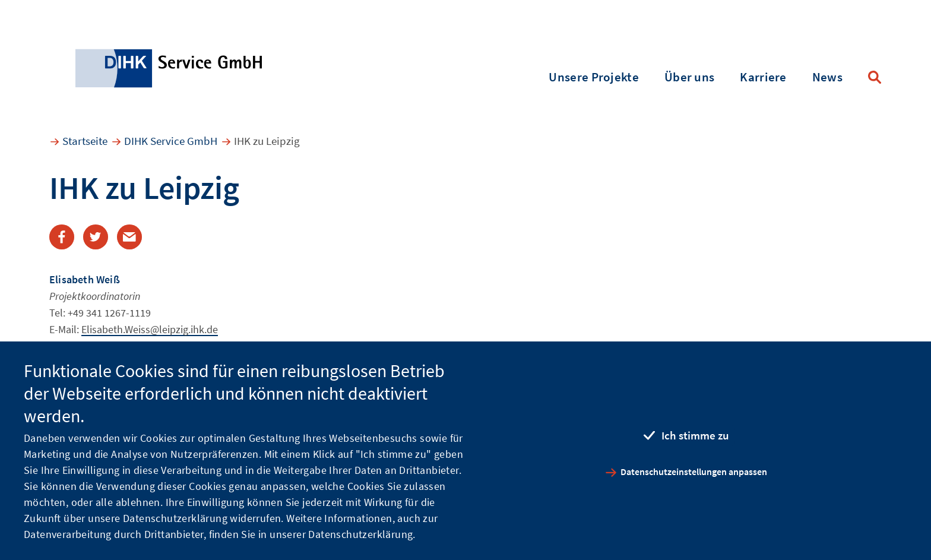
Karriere (763, 77)
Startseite (85, 141)
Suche (875, 77)
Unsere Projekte (594, 77)
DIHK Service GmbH (171, 141)
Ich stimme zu (695, 435)
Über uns (689, 77)
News (827, 77)
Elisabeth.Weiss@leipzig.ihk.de (150, 329)
